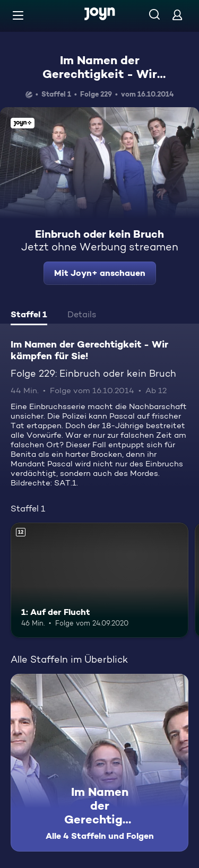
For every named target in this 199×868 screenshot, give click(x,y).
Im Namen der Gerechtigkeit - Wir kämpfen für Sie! (100, 74)
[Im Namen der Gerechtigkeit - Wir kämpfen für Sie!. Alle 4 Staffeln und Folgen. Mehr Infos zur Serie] (99, 763)
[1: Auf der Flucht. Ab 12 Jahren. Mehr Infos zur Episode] (99, 580)
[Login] (177, 15)
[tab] (29, 316)
